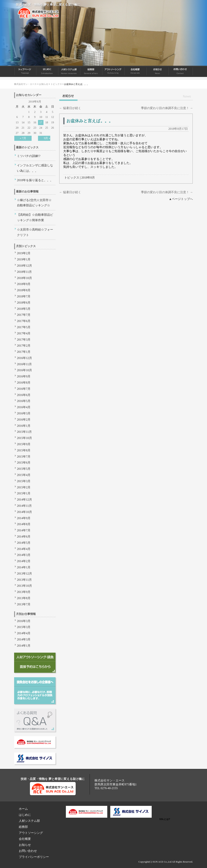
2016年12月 (24, 358)
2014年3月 (24, 555)
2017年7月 (24, 315)
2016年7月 (24, 389)
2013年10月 (24, 586)
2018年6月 (24, 303)
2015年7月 (24, 457)
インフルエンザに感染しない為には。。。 (35, 168)
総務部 (91, 71)
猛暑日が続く (70, 108)
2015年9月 (24, 444)
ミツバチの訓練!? (29, 156)
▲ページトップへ (181, 199)
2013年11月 (24, 580)
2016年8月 (24, 383)
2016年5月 (24, 401)
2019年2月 (24, 253)
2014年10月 (24, 512)
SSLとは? (165, 819)
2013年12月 (24, 574)
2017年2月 (24, 346)
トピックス (56, 84)
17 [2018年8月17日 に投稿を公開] (41, 122)
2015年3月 (24, 481)
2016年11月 (24, 364)
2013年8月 (24, 598)
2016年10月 (24, 370)
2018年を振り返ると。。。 (35, 180)
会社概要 (135, 71)
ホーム (25, 71)
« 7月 (23, 138)
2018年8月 (88, 178)
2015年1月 (24, 493)
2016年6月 (24, 395)
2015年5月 (24, 469)
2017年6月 (24, 321)
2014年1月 (24, 567)
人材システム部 (69, 71)
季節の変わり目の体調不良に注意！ (167, 108)
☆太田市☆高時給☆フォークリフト (35, 232)
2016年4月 (24, 407)
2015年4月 (24, 475)
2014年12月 (24, 500)
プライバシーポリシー (34, 857)
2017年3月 (24, 340)
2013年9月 (24, 592)
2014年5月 (24, 543)
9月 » (47, 138)
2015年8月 (24, 450)
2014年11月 (24, 506)
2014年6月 (24, 537)
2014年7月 (24, 530)
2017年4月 (24, 333)
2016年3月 (24, 413)
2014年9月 (24, 518)
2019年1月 (24, 259)
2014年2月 (24, 561)
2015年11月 (24, 432)
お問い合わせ (181, 71)
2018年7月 (24, 296)
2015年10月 (24, 438)
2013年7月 (24, 604)
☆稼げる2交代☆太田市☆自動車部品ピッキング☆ (34, 203)
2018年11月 (24, 272)
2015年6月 (24, 463)
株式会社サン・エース (25, 84)
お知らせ (158, 71)
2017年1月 (24, 352)
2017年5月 (24, 327)
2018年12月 (24, 266)
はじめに (47, 71)
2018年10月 (24, 278)
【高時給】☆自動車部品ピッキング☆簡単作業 (35, 217)
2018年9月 (24, 284)
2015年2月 (24, 487)
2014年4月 (24, 549)
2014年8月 (24, 524)
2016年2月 (24, 420)
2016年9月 (24, 376)
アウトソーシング (113, 71)
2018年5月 (24, 309)
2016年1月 (24, 426)
